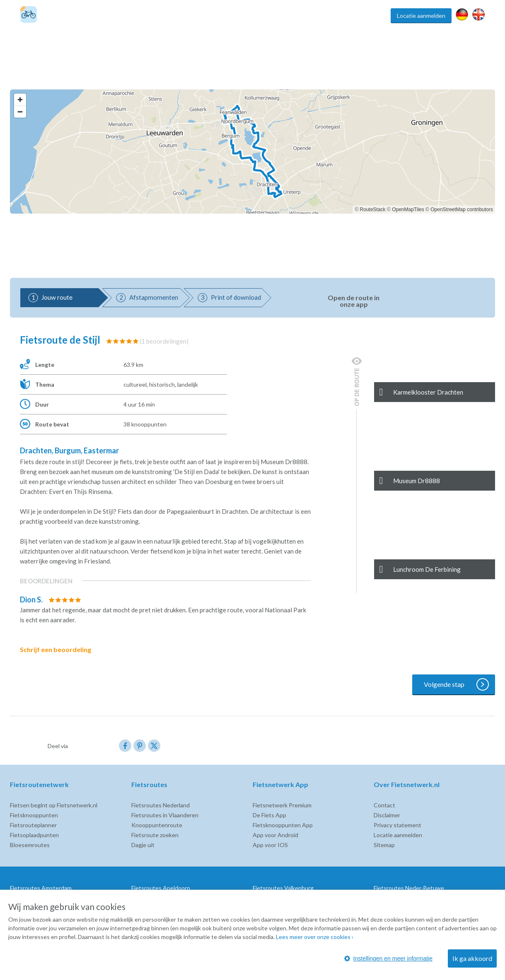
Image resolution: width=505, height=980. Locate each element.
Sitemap (384, 845)
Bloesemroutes (30, 845)
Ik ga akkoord (472, 958)
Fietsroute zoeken (155, 835)
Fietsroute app (338, 16)
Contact (384, 805)
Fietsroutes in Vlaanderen (165, 815)
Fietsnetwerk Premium (282, 805)
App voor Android (275, 835)
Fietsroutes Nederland (161, 805)
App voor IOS (270, 845)
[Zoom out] (20, 112)
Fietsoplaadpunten (34, 835)
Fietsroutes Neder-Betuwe (409, 888)
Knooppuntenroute (157, 825)
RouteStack (373, 209)
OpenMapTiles (408, 209)
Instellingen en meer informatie (388, 958)
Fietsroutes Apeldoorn (161, 888)
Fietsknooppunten (291, 16)
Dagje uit (143, 845)
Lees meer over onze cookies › (315, 937)
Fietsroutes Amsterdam (41, 888)
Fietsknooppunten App (283, 825)
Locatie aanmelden (421, 16)
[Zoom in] (20, 100)
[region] (252, 152)
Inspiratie (374, 16)
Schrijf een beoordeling (61, 650)
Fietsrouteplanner (33, 825)
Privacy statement (397, 825)
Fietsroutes (248, 16)
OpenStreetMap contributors (462, 209)
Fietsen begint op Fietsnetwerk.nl (54, 805)
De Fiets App (269, 815)
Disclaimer (387, 815)
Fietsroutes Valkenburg (283, 888)
